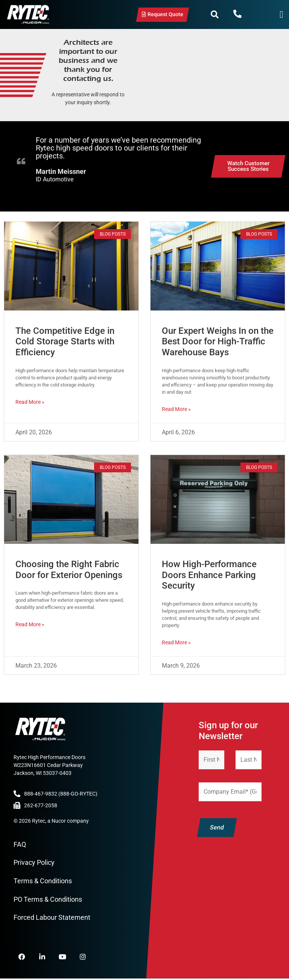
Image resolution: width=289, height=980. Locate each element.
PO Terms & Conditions (48, 899)
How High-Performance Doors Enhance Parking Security (209, 575)
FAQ (20, 844)
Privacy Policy (34, 863)
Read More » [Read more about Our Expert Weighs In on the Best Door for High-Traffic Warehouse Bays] (176, 409)
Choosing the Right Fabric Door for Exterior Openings (69, 570)
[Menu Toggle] (281, 14)
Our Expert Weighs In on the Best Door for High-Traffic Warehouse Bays (218, 342)
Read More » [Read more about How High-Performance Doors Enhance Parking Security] (176, 642)
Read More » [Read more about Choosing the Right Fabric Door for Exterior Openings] (30, 624)
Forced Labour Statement (52, 917)
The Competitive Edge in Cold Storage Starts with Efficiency (65, 342)
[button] (215, 15)
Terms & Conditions (43, 881)
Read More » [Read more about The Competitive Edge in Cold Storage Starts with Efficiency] (30, 402)
